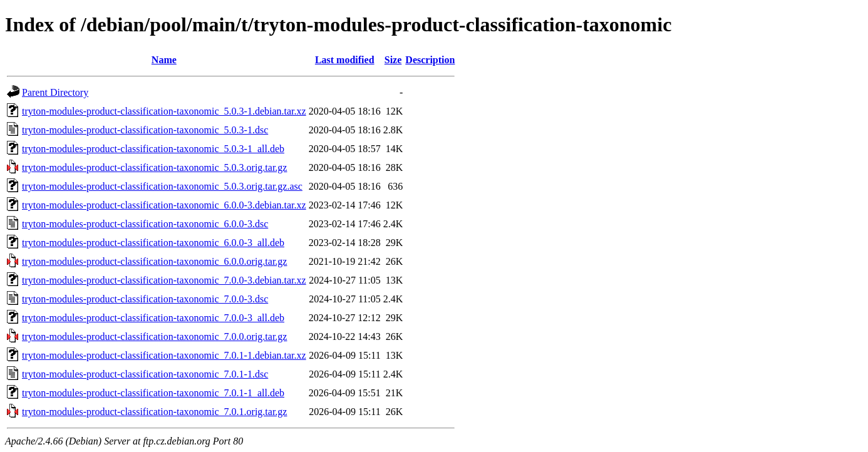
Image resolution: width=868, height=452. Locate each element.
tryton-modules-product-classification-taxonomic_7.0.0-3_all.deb (153, 318)
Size (393, 60)
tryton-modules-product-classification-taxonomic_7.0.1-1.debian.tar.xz (164, 355)
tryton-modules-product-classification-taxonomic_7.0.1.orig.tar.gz (154, 412)
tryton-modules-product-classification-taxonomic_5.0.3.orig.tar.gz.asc (162, 186)
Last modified (345, 60)
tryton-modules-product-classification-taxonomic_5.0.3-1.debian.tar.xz (164, 111)
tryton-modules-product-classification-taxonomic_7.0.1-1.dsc (145, 374)
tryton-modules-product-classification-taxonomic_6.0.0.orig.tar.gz (154, 261)
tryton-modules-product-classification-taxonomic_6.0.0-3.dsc (145, 224)
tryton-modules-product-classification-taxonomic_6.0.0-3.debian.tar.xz (164, 205)
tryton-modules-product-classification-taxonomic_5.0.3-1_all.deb (153, 149)
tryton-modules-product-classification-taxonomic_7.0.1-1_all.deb (153, 393)
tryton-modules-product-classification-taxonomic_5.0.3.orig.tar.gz (154, 167)
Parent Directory (55, 92)
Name (164, 60)
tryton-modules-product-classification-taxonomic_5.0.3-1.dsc (145, 130)
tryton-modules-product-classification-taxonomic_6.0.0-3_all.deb (153, 243)
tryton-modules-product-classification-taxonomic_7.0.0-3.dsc (145, 299)
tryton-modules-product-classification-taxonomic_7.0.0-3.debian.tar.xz (164, 280)
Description (430, 60)
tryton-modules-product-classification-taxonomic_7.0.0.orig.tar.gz (154, 336)
